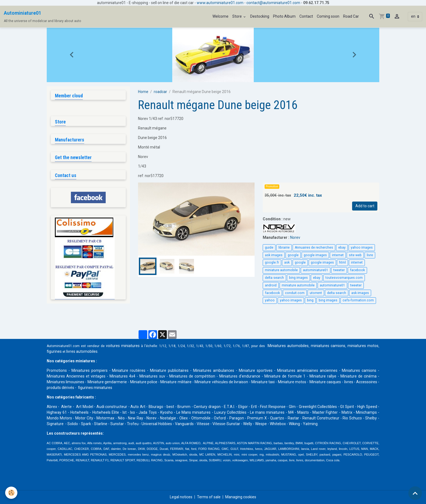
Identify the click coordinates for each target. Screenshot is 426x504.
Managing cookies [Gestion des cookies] (241, 497)
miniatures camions (328, 346)
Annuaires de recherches (314, 248)
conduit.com (295, 293)
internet (338, 255)
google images (315, 255)
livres (349, 382)
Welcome (220, 16)
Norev (295, 237)
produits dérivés (60, 388)
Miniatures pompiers (90, 370)
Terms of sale (209, 497)
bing (310, 300)
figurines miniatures (95, 388)
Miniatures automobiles (288, 346)
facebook (357, 270)
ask (287, 262)
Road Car (351, 16)
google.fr (272, 262)
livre (370, 255)
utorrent (316, 293)
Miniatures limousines (65, 382)
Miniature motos (292, 382)
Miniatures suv (152, 376)
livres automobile (81, 351)
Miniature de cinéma (358, 376)
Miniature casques (325, 382)
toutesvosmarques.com (344, 278)
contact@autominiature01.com (273, 3)
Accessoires (367, 382)
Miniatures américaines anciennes (307, 370)
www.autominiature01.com (220, 3)
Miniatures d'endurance (240, 376)
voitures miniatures (123, 346)
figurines (54, 351)
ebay (342, 248)
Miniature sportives (256, 370)
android (271, 285)
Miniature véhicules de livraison (221, 382)
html (342, 262)
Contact (306, 16)
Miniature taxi (263, 382)
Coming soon (328, 16)
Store (237, 16)
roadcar (160, 92)
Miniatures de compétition (192, 376)
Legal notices (181, 497)
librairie (284, 248)
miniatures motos (363, 346)
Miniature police (144, 382)
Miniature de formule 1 (285, 376)
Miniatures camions (359, 370)
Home (143, 92)
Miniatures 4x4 (122, 376)
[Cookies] (12, 493)
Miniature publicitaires (169, 370)
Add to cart (365, 206)
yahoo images (362, 248)
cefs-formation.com (358, 300)
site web (355, 255)
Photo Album (284, 16)
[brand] (43, 17)
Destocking (260, 16)
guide (269, 248)
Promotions (57, 370)
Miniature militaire (176, 382)
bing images (298, 278)
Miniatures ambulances (214, 370)
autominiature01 (316, 270)
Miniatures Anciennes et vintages (76, 376)
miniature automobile (281, 270)
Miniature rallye (323, 376)
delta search (274, 278)
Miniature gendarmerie (107, 382)
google (293, 255)
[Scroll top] (415, 493)
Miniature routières (129, 370)
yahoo (270, 300)
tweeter (339, 270)
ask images (274, 255)
